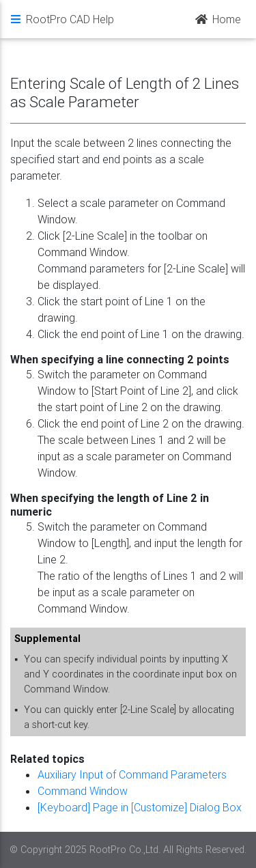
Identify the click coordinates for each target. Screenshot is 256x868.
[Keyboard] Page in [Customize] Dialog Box (140, 807)
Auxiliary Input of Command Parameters (132, 774)
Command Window (83, 791)
